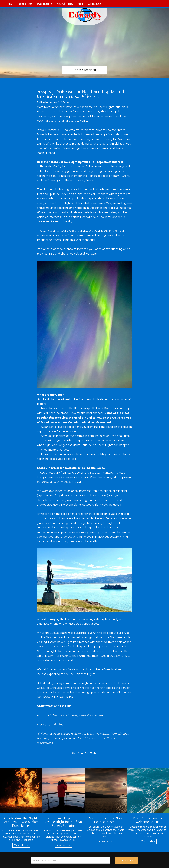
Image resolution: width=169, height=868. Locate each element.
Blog (80, 4)
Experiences (25, 4)
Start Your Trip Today (85, 753)
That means (75, 235)
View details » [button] (21, 845)
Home (8, 4)
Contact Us (95, 4)
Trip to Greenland (84, 70)
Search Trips (65, 4)
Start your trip (126, 860)
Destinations (45, 4)
